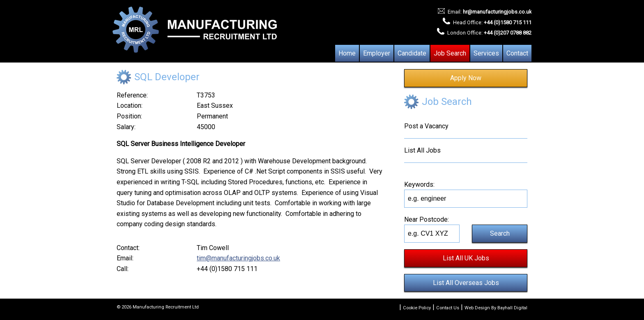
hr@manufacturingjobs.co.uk (497, 12)
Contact (517, 53)
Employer (377, 53)
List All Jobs (422, 150)
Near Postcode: (427, 219)
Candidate (412, 53)
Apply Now (466, 78)
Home (347, 53)
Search (500, 233)
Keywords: (419, 184)
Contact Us (448, 308)
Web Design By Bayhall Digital (496, 308)
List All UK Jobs (466, 258)
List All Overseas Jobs (466, 283)
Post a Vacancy (426, 126)
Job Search (450, 53)
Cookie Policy (417, 308)
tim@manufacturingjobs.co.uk (238, 258)
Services (486, 53)
